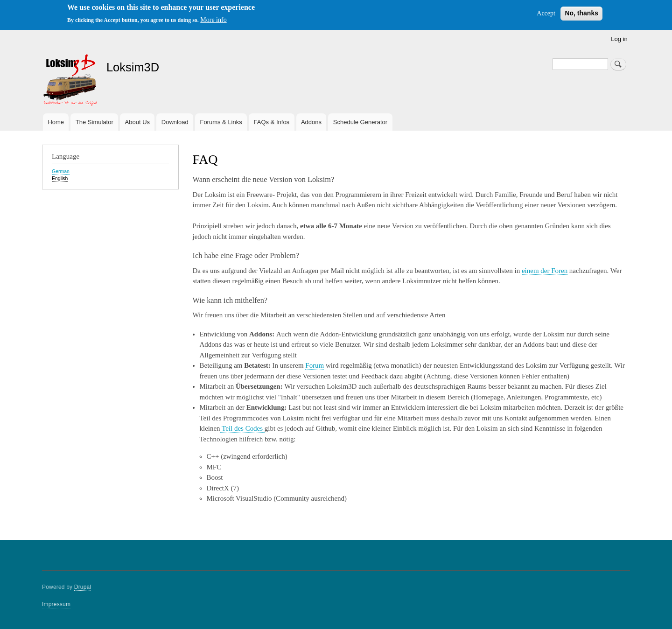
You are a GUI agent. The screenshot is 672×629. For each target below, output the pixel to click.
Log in (619, 39)
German (61, 171)
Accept (546, 13)
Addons (311, 122)
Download (175, 122)
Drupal (83, 587)
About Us (137, 122)
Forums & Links (221, 122)
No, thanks (581, 13)
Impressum (56, 604)
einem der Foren (545, 271)
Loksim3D (133, 67)
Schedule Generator (360, 122)
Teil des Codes (242, 428)
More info (213, 20)
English (60, 178)
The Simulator (94, 122)
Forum (315, 365)
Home (56, 122)
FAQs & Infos (272, 122)
